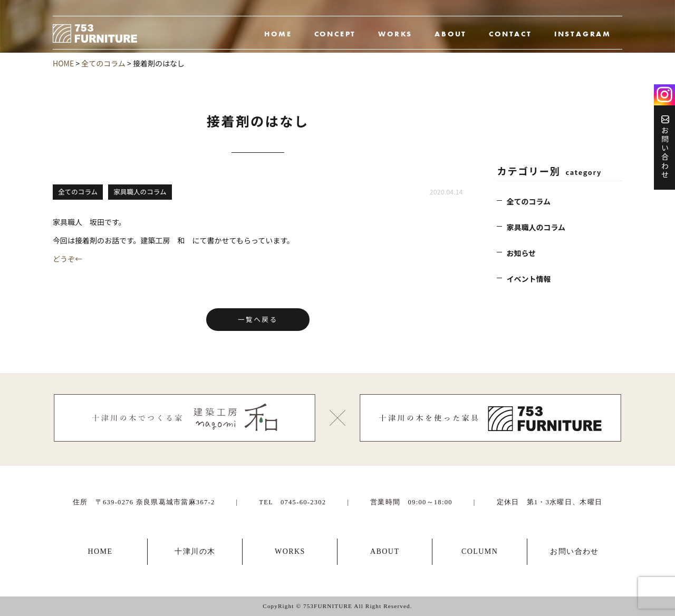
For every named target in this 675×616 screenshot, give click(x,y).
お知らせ (521, 253)
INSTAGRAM (583, 34)
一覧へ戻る (258, 319)
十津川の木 (195, 551)
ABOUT (451, 34)
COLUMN (480, 551)
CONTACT (510, 34)
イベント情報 (528, 279)
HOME (278, 34)
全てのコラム (528, 201)
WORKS (395, 34)
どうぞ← (67, 259)
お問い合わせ (665, 148)
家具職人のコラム (536, 227)
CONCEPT (335, 34)
